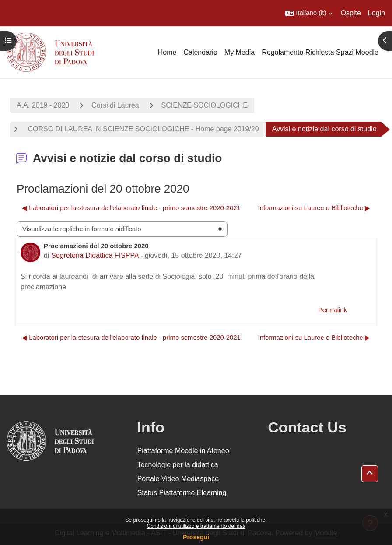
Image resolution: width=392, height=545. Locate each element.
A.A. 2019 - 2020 (43, 105)
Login (376, 13)
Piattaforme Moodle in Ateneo (183, 451)
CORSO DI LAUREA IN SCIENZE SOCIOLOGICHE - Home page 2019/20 (142, 129)
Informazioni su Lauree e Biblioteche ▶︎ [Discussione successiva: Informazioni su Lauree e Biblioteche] (314, 208)
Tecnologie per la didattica (178, 465)
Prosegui (196, 537)
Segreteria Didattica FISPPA (95, 255)
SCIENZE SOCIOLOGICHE (205, 105)
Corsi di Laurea (115, 105)
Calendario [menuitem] (200, 52)
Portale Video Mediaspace (178, 479)
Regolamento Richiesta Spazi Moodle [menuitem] (320, 52)
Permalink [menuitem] (332, 310)
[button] (308, 13)
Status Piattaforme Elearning (182, 493)
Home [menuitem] (167, 52)
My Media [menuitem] (240, 52)
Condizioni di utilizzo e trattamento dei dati (196, 526)
